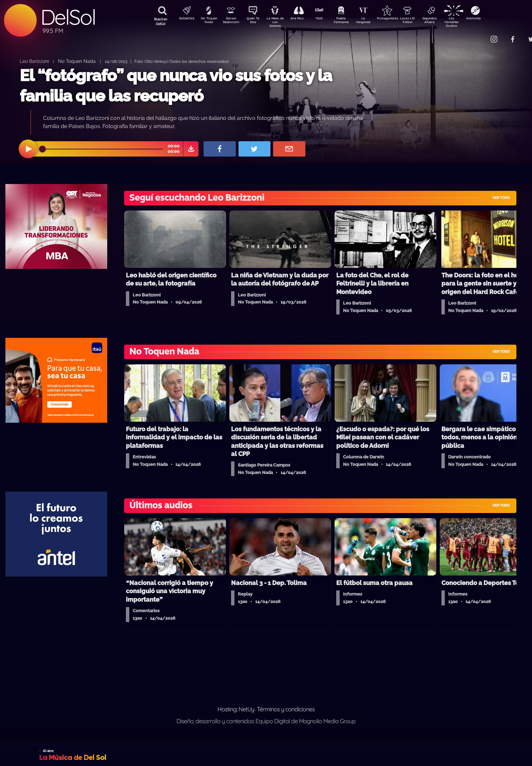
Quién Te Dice (256, 21)
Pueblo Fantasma (350, 21)
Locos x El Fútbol (422, 21)
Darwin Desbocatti (232, 21)
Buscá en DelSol (161, 21)
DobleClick (184, 19)
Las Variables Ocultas (469, 22)
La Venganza (374, 21)
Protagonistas (398, 19)
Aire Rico (303, 19)
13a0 (327, 19)
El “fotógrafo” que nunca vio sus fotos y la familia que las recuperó (176, 85)
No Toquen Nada (208, 21)
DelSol (68, 17)
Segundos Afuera (445, 21)
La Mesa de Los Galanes (279, 22)
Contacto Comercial (480, 35)
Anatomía (493, 19)
